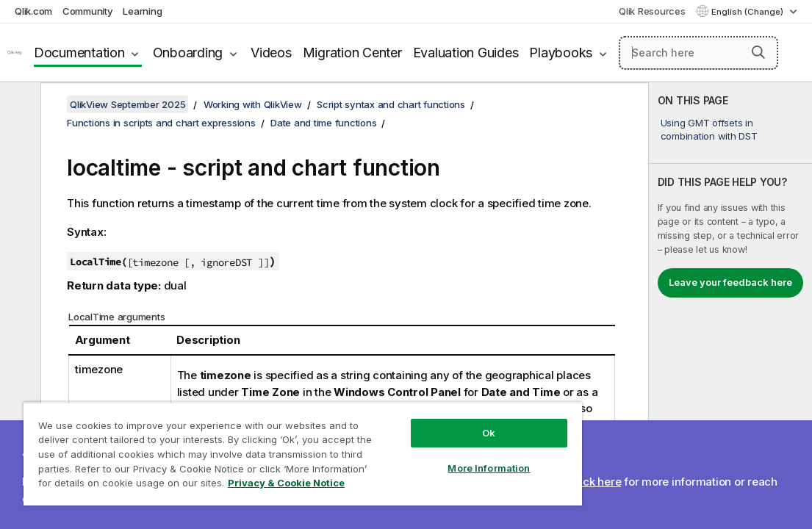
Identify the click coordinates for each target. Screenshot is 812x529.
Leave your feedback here (730, 282)
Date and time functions (323, 123)
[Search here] (698, 53)
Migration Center (352, 53)
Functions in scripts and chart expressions (161, 123)
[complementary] (730, 306)
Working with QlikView (253, 104)
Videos (271, 53)
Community (88, 11)
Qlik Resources (652, 11)
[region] (259, 441)
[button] (758, 52)
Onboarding (188, 53)
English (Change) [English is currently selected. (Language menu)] (748, 12)
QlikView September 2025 (127, 104)
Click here (596, 482)
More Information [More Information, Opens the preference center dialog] (415, 442)
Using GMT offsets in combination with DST (709, 129)
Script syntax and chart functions (391, 104)
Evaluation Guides (466, 53)
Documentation (79, 53)
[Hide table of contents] (18, 105)
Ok (414, 407)
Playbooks (561, 53)
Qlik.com (33, 11)
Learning (142, 11)
